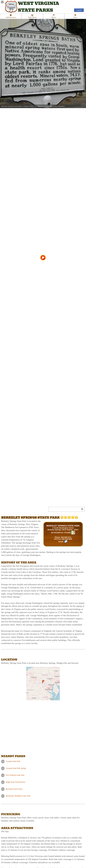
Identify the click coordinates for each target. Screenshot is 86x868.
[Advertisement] (26, 501)
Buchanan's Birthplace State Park (18, 796)
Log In (79, 10)
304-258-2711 (66, 537)
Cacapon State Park (13, 761)
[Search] (65, 509)
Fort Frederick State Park (15, 775)
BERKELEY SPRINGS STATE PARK (63, 526)
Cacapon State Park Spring (16, 768)
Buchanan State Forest (14, 789)
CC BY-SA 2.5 (40, 106)
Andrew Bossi (28, 106)
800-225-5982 (67, 539)
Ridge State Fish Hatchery (16, 782)
